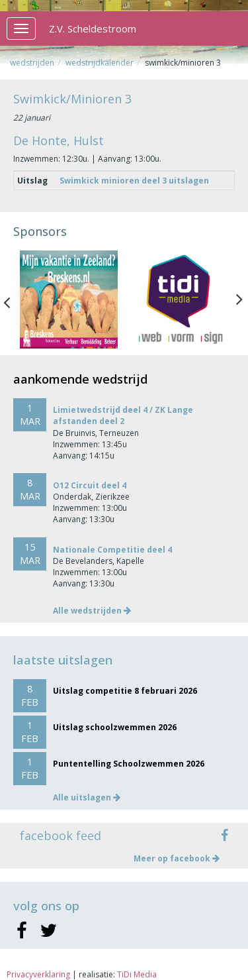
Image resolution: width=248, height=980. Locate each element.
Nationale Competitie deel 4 (112, 550)
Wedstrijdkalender (100, 63)
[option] (69, 299)
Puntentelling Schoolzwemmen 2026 (129, 764)
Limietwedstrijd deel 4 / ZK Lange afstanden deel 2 (123, 415)
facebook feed (61, 836)
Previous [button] (13, 299)
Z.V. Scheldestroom (93, 28)
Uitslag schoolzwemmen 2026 (115, 727)
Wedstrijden (32, 63)
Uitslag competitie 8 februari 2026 (125, 691)
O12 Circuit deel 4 (90, 485)
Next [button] (239, 299)
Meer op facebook (177, 858)
